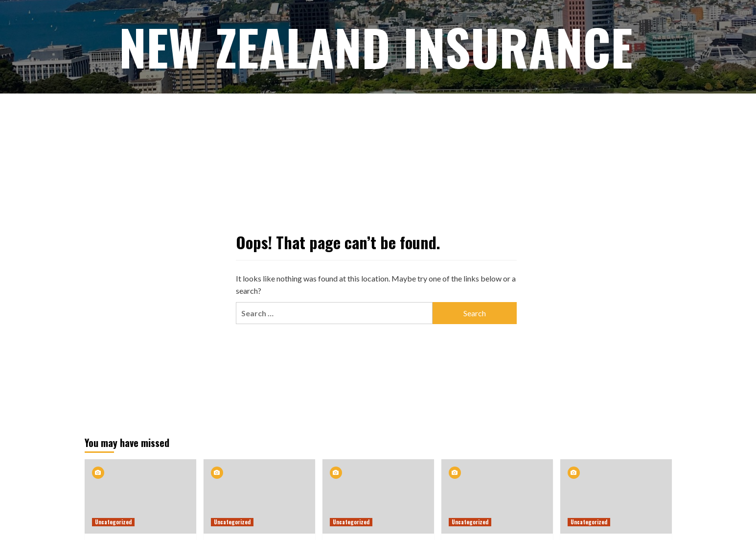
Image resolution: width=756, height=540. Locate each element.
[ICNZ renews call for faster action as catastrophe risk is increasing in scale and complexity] (378, 496)
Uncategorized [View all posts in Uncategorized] (113, 522)
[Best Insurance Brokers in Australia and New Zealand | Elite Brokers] (140, 496)
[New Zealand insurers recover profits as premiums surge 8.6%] (259, 496)
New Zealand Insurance (376, 47)
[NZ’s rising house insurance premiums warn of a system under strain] (497, 496)
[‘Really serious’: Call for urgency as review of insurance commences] (616, 496)
